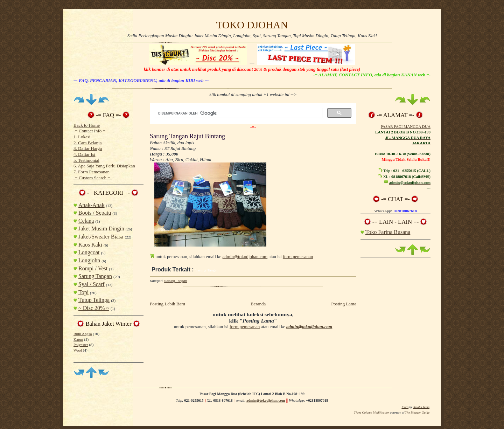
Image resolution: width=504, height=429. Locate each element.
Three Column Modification (372, 413)
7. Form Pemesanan (92, 172)
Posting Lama (344, 304)
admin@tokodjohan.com (245, 257)
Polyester (81, 345)
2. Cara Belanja (88, 143)
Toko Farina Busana (388, 232)
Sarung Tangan (95, 276)
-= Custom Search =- (93, 178)
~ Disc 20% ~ (94, 308)
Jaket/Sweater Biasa (101, 237)
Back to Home (87, 125)
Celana (86, 221)
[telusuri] (238, 113)
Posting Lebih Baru (167, 304)
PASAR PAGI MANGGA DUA (406, 126)
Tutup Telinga (94, 300)
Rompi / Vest (93, 268)
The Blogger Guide (417, 413)
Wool (78, 350)
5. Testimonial (86, 160)
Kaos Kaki (90, 245)
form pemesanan (298, 257)
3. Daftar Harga (88, 148)
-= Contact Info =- (90, 131)
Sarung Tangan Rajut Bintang (187, 136)
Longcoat (89, 252)
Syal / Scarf (92, 284)
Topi (83, 292)
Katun (78, 339)
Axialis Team (421, 407)
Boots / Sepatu (95, 213)
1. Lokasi (82, 137)
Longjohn (89, 260)
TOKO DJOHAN (252, 25)
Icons (405, 407)
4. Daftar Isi (84, 154)
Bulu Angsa (83, 334)
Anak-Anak (92, 205)
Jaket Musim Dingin (101, 229)
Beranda (258, 304)
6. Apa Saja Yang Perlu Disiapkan (104, 166)
